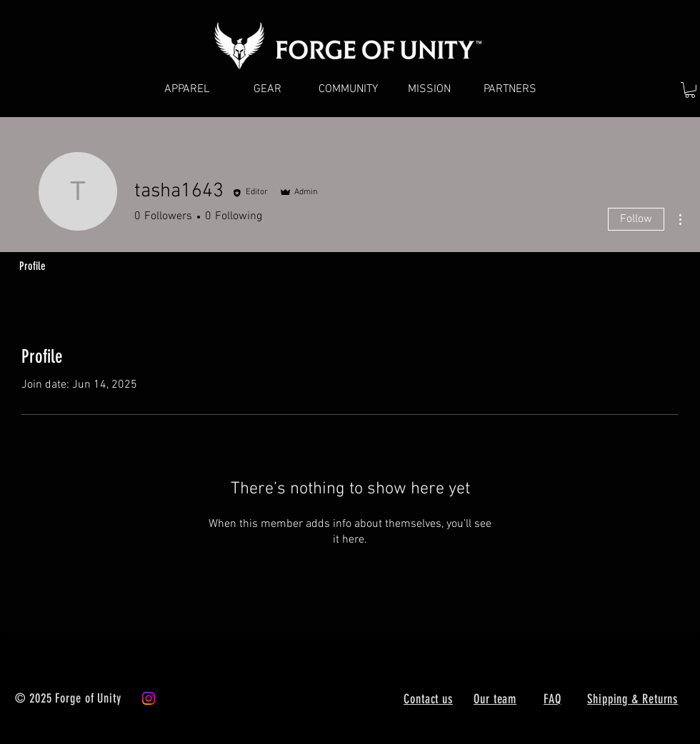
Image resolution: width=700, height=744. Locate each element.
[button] (690, 90)
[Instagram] (149, 698)
